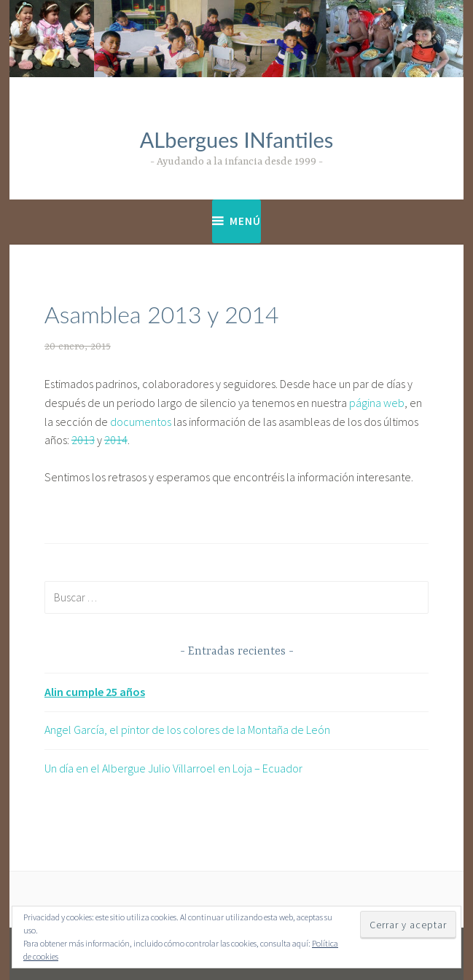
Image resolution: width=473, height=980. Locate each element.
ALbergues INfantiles (237, 139)
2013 (83, 440)
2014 (116, 440)
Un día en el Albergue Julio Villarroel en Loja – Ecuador (173, 768)
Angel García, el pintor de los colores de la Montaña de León (187, 730)
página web (377, 403)
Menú (245, 221)
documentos (141, 422)
